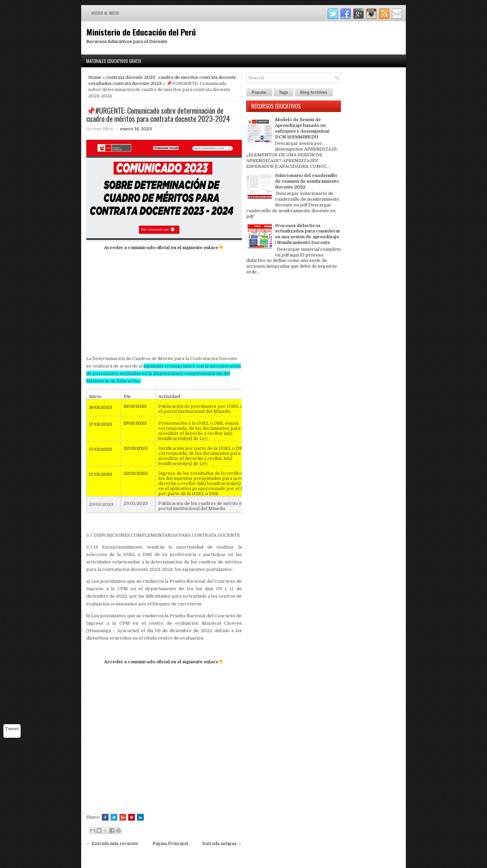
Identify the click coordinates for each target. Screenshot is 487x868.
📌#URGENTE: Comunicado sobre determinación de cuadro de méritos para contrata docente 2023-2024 (158, 114)
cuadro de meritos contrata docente (197, 77)
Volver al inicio (105, 13)
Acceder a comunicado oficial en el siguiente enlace (161, 248)
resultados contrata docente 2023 (125, 83)
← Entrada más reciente (112, 843)
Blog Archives (314, 92)
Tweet (12, 729)
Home (95, 77)
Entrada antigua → (222, 843)
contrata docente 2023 (131, 77)
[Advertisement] (164, 303)
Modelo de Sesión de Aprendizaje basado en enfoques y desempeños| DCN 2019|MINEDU (302, 128)
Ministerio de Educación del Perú (141, 32)
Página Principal (170, 843)
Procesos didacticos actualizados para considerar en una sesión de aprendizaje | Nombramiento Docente (308, 234)
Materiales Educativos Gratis (114, 61)
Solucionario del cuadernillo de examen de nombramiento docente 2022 (307, 181)
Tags (284, 92)
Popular (259, 92)
